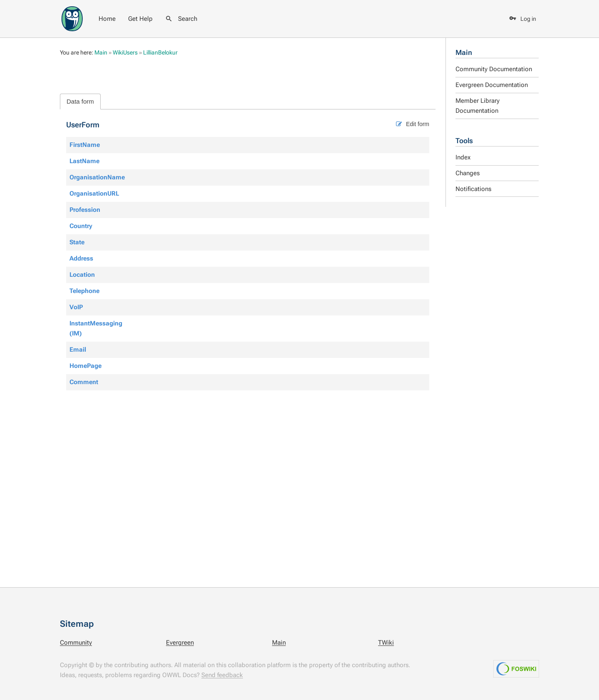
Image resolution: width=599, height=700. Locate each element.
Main (464, 53)
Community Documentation (494, 69)
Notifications (473, 189)
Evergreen (180, 643)
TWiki (386, 643)
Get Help (140, 19)
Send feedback (222, 675)
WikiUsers (125, 52)
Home (107, 19)
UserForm (83, 125)
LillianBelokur (160, 52)
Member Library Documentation (478, 106)
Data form (80, 101)
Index (463, 157)
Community (76, 643)
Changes (468, 173)
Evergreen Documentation (492, 85)
